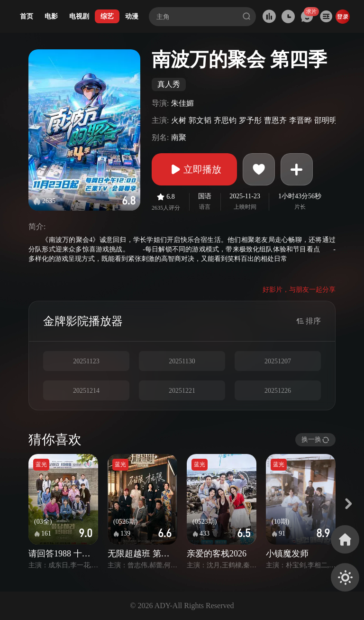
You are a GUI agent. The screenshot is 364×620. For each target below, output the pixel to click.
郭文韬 (200, 120)
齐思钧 (225, 120)
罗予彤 (250, 120)
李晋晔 (300, 120)
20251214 (86, 391)
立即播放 (194, 169)
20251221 (182, 391)
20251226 (278, 391)
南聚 (179, 137)
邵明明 (326, 120)
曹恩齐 (275, 120)
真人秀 (169, 84)
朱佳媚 (182, 103)
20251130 (182, 361)
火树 (179, 120)
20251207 (278, 361)
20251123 (86, 361)
